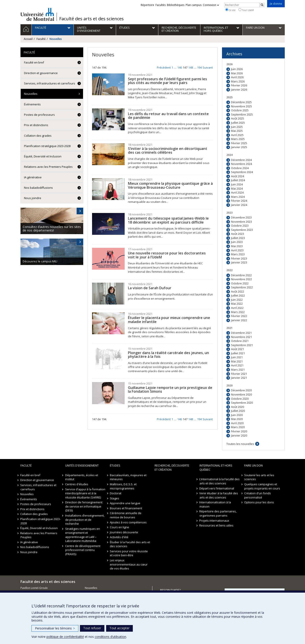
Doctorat (116, 493)
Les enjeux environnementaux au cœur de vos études (129, 564)
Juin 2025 (237, 127)
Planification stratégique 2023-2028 (47, 146)
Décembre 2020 (241, 390)
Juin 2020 (237, 415)
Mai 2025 (237, 131)
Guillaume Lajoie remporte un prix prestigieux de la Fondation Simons (170, 390)
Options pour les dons (259, 502)
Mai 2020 (237, 419)
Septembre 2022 (242, 287)
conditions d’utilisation (110, 637)
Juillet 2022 (238, 295)
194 (199, 67)
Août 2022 (238, 291)
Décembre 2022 (241, 275)
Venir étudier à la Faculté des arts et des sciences (219, 495)
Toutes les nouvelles (240, 444)
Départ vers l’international (217, 488)
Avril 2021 (237, 365)
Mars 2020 (238, 427)
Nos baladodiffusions (38, 188)
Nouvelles (31, 94)
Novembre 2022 (241, 279)
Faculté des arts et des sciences (91, 19)
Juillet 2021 (238, 353)
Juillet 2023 (238, 238)
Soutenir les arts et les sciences (259, 477)
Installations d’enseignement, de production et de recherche (85, 520)
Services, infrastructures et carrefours (50, 83)
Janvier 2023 (239, 262)
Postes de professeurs (39, 115)
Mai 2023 (237, 246)
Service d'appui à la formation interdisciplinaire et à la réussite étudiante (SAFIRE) (85, 493)
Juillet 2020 (238, 411)
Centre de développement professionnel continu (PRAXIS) (83, 550)
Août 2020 (238, 407)
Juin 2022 (237, 300)
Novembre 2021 (241, 337)
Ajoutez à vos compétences (128, 522)
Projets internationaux (214, 521)
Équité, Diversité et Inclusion (43, 156)
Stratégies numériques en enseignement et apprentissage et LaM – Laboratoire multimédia (83, 535)
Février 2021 (239, 374)
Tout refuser (92, 628)
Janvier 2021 (239, 378)
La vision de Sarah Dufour (150, 288)
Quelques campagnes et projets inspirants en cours (262, 486)
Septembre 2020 (242, 403)
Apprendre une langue (125, 503)
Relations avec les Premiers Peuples (48, 167)
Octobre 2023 (240, 226)
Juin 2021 (237, 357)
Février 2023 (239, 258)
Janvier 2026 (239, 90)
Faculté (41, 39)
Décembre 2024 (241, 160)
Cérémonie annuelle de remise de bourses (126, 515)
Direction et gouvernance (41, 73)
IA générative (33, 177)
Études (115, 465)
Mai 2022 (237, 304)
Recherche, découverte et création (172, 468)
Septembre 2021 (242, 345)
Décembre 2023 (241, 217)
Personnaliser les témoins (55, 628)
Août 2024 (238, 176)
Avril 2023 (237, 250)
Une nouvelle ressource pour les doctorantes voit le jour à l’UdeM (167, 255)
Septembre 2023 (242, 230)
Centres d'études (77, 484)
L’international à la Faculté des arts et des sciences (220, 481)
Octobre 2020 (240, 399)
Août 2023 (238, 234)
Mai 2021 (237, 361)
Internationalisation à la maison (215, 504)
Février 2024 (239, 201)
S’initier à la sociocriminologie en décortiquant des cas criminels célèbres (168, 151)
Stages (115, 498)
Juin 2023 (237, 242)
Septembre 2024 (242, 172)
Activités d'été (119, 537)
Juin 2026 (237, 69)
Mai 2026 (237, 73)
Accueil (28, 39)
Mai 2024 (237, 189)
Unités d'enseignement (82, 465)
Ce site (230, 10)
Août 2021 (238, 349)
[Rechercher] (262, 5)
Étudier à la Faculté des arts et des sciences (130, 544)
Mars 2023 (238, 254)
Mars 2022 (238, 312)
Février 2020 (239, 431)
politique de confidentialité (65, 637)
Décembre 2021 (241, 333)
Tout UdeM (246, 10)
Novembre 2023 (241, 222)
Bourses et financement (126, 508)
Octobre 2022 (240, 283)
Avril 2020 (237, 423)
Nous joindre (33, 198)
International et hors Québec (216, 468)
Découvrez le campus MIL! (40, 261)
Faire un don (253, 465)
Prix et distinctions (36, 125)
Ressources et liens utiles (217, 525)
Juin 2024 (237, 184)
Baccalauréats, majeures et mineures (128, 477)
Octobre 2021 (240, 341)
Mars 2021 (238, 370)
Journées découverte (124, 532)
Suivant (208, 67)
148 (191, 67)
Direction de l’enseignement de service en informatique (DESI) (84, 506)
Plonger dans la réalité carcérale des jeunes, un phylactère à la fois (168, 355)
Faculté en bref (34, 62)
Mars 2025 (238, 139)
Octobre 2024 (240, 168)
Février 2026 (239, 85)
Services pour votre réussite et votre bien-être (129, 553)
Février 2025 (239, 143)
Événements (32, 104)
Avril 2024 (237, 192)
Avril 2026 (237, 77)
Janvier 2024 (239, 205)
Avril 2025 (237, 135)
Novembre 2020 (241, 394)
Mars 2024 (238, 197)
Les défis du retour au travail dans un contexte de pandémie (168, 116)
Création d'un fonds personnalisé (258, 495)
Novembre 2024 (241, 164)
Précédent (164, 67)
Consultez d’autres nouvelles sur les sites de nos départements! (52, 228)
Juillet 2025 (238, 123)
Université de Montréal (37, 14)
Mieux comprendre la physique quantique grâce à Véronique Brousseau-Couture (170, 185)
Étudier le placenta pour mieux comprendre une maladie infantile (169, 320)
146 (180, 67)
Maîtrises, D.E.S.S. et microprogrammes (123, 486)
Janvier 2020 (239, 435)
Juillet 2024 (238, 180)
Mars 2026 (238, 81)
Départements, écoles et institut (82, 477)
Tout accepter (119, 628)
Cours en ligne (119, 527)
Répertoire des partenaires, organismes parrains (218, 513)
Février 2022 (239, 316)
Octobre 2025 (240, 110)
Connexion (211, 5)
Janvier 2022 (239, 320)
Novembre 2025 (241, 106)
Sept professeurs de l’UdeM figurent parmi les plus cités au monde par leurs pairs (167, 81)
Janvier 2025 (239, 147)
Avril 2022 (237, 308)
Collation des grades (38, 136)
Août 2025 (238, 118)
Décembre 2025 (241, 102)
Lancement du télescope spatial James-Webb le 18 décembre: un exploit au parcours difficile (168, 220)
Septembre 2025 (242, 114)
